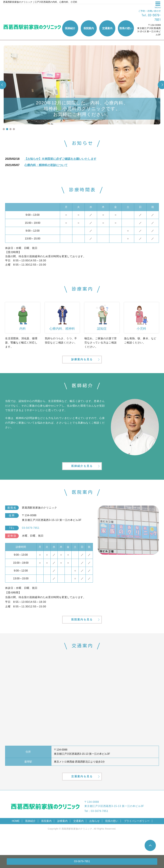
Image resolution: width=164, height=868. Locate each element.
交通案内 (78, 839)
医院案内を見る (82, 632)
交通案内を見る (82, 794)
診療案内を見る (82, 363)
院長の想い (112, 839)
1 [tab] (4, 129)
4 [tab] (14, 129)
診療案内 (62, 839)
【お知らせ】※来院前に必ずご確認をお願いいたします (60, 159)
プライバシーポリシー (137, 839)
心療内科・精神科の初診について (46, 165)
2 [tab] (7, 129)
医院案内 (46, 839)
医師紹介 (30, 839)
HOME (16, 839)
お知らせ (94, 839)
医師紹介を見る (82, 474)
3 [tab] (10, 129)
